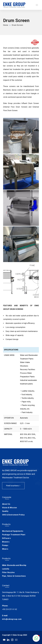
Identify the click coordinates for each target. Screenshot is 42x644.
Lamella (6, 569)
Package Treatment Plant (14, 535)
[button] (36, 638)
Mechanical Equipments (13, 531)
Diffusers (6, 538)
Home (6, 25)
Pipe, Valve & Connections (14, 576)
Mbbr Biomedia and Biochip (14, 565)
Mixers (5, 549)
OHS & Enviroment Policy (13, 515)
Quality (5, 511)
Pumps (5, 545)
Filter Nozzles (8, 572)
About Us (6, 504)
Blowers (6, 542)
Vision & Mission (10, 508)
